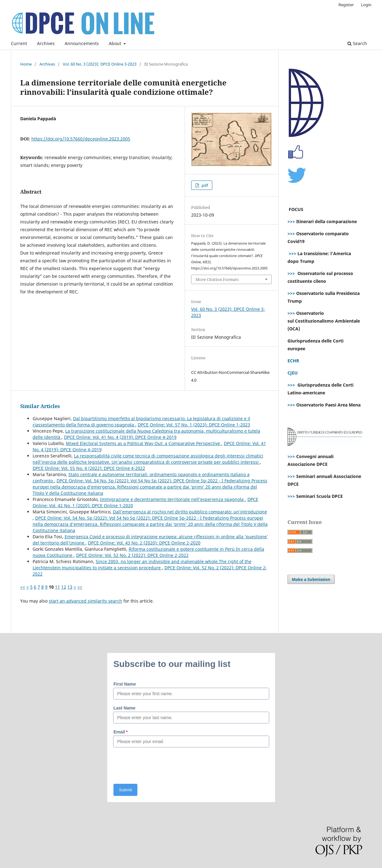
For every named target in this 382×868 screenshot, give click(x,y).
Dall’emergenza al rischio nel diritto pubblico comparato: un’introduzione (190, 512)
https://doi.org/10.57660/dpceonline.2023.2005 (81, 139)
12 (64, 587)
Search (357, 43)
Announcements (82, 43)
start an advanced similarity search (85, 601)
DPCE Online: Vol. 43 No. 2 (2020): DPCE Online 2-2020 (144, 543)
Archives (46, 43)
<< (23, 587)
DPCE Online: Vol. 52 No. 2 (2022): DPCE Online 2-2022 (132, 555)
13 (70, 587)
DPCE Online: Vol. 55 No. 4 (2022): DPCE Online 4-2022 (89, 468)
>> (80, 587)
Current (19, 43)
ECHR (293, 361)
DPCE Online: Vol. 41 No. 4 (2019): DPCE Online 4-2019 (120, 437)
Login (366, 5)
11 (58, 587)
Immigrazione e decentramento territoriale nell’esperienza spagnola (173, 499)
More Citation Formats (217, 279)
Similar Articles (40, 406)
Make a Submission (311, 579)
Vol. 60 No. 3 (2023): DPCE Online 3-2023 (100, 64)
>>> (291, 221)
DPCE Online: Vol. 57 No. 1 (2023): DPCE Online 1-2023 (194, 425)
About (116, 43)
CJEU (293, 373)
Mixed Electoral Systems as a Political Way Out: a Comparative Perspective (144, 443)
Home (26, 64)
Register (346, 5)
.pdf (204, 185)
